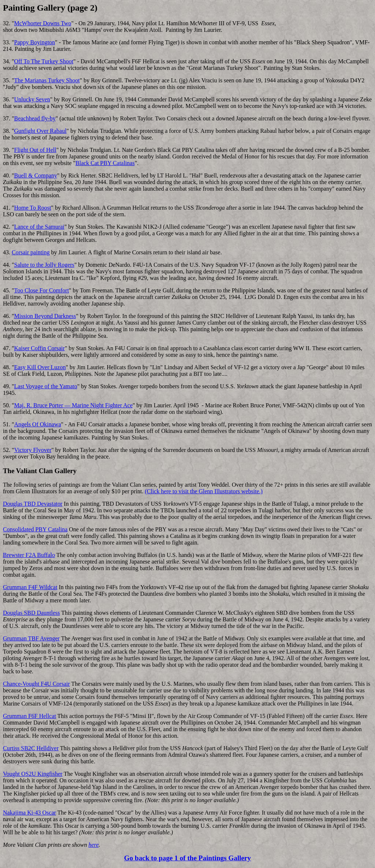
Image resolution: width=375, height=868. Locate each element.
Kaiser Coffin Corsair (40, 348)
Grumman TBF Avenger (31, 638)
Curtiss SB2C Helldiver (31, 748)
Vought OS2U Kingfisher (33, 774)
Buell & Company (36, 175)
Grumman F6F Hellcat (29, 716)
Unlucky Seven (32, 99)
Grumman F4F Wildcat (30, 587)
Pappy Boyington (35, 42)
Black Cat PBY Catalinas (105, 163)
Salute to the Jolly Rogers (44, 265)
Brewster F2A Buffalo (29, 555)
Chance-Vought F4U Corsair (36, 684)
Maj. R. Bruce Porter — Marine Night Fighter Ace (74, 405)
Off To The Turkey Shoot (44, 61)
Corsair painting (31, 252)
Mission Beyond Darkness (45, 316)
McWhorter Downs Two (43, 23)
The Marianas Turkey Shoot (47, 80)
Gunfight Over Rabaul (40, 131)
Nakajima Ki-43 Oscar (29, 813)
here (94, 845)
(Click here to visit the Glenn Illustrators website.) (204, 491)
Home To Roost (33, 208)
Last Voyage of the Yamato (46, 386)
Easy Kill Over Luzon (40, 367)
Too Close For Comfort (42, 290)
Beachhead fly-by (35, 118)
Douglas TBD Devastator (33, 504)
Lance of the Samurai (39, 227)
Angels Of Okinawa (38, 424)
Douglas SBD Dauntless (31, 613)
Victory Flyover (33, 450)
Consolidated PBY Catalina (35, 529)
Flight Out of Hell (35, 150)
